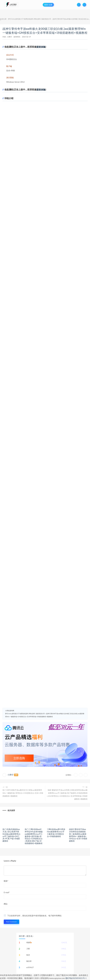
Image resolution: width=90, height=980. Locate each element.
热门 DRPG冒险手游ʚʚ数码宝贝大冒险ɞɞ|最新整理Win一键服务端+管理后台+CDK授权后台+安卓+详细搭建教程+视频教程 (23, 793)
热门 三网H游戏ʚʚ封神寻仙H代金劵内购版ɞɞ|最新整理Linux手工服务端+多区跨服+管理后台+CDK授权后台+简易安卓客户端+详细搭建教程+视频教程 (34, 836)
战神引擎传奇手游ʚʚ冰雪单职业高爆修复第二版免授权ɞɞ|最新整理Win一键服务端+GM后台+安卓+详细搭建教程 (78, 835)
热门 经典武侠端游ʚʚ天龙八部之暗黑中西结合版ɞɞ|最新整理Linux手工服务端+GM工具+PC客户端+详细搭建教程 (11, 835)
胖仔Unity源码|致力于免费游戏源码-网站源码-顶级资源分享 (30, 19)
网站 (6, 904)
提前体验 (41, 47)
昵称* (6, 881)
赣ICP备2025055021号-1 (76, 978)
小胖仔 (9, 37)
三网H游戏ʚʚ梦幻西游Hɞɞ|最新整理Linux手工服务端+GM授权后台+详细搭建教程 (56, 833)
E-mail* (7, 892)
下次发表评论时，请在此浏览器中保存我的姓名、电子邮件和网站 (34, 916)
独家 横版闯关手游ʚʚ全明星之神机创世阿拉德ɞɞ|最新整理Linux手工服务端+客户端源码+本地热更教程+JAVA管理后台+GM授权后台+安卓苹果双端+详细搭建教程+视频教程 (67, 794)
